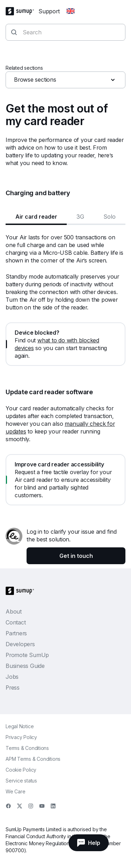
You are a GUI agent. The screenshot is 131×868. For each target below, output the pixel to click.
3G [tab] (80, 217)
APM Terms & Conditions (33, 759)
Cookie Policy (21, 770)
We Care (15, 791)
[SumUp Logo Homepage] (22, 11)
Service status (21, 781)
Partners (16, 633)
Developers (20, 644)
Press (13, 688)
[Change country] (71, 11)
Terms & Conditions (27, 748)
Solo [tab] (110, 217)
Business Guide (25, 666)
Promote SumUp (27, 655)
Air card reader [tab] (36, 217)
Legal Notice (20, 726)
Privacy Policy (21, 737)
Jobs (12, 677)
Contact (16, 622)
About (14, 611)
